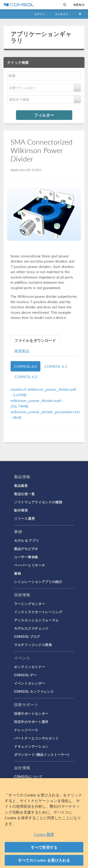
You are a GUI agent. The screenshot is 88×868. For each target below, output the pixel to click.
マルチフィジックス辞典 (33, 645)
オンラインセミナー (30, 667)
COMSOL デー (25, 675)
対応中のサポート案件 (31, 722)
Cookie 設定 (44, 834)
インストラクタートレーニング (38, 612)
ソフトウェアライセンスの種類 (38, 502)
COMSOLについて (28, 776)
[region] (44, 823)
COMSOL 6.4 (25, 366)
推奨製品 (22, 351)
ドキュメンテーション (31, 746)
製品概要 (21, 486)
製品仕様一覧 (24, 494)
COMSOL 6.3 (56, 366)
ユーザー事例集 (26, 557)
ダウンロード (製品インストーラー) (42, 754)
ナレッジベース (26, 730)
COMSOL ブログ (27, 636)
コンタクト (62, 14)
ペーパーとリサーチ (30, 565)
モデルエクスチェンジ (31, 628)
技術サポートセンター (31, 713)
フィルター (44, 115)
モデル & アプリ (27, 540)
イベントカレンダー (30, 683)
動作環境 (21, 510)
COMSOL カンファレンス (34, 691)
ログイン (40, 14)
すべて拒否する (44, 847)
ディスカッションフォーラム (36, 620)
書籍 (17, 573)
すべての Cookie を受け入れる (44, 860)
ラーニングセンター (30, 604)
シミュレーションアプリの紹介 (38, 581)
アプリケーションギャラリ (41, 37)
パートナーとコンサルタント (36, 738)
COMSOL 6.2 (26, 377)
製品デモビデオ (26, 549)
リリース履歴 (24, 518)
